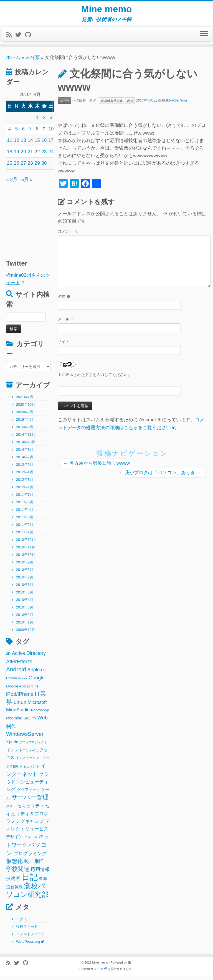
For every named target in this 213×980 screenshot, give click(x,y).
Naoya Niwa (178, 105)
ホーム (13, 62)
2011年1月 (25, 536)
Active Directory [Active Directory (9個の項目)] (29, 657)
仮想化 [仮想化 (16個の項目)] (14, 865)
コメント (68, 235)
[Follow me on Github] (30, 39)
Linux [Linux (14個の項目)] (20, 706)
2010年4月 (25, 604)
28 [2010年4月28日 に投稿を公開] (30, 167)
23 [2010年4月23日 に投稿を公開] (44, 156)
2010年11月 (26, 551)
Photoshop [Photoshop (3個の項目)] (40, 714)
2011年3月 (25, 521)
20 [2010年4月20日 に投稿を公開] (23, 156)
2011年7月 (25, 499)
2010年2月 (25, 619)
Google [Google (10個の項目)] (37, 682)
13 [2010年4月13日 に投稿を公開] (23, 144)
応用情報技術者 (112, 105)
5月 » (27, 184)
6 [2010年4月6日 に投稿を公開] (23, 133)
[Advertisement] (41, 222)
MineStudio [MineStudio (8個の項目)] (18, 714)
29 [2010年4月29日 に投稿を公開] (37, 167)
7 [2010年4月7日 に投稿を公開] (30, 133)
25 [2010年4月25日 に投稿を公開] (10, 167)
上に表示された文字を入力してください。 (95, 379)
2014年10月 (26, 446)
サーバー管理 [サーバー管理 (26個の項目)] (30, 801)
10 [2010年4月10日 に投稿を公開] (51, 133)
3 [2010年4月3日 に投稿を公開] (51, 122)
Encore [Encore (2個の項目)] (12, 682)
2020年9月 (25, 416)
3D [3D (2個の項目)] (8, 658)
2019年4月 (25, 424)
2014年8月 (25, 454)
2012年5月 (25, 469)
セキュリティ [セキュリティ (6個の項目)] (31, 810)
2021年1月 (25, 401)
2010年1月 (25, 626)
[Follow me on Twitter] (20, 39)
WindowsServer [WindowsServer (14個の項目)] (25, 738)
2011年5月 (25, 506)
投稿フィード (27, 931)
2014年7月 (25, 461)
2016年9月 (25, 431)
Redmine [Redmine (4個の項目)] (14, 722)
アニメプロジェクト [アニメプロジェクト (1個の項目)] (33, 746)
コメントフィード (31, 938)
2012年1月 (25, 491)
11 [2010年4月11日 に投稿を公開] (10, 144)
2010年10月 (26, 559)
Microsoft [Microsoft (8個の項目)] (37, 706)
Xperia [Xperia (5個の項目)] (12, 746)
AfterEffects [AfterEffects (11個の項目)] (19, 666)
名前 (64, 301)
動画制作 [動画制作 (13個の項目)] (35, 865)
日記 (130, 105)
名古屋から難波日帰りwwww (97, 467)
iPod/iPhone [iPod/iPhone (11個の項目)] (20, 698)
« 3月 (12, 184)
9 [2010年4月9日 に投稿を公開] (44, 133)
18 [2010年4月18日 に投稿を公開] (10, 156)
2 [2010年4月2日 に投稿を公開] (44, 122)
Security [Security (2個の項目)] (30, 722)
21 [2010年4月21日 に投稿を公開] (30, 156)
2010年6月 (25, 589)
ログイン (23, 923)
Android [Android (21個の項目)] (16, 673)
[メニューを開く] (204, 38)
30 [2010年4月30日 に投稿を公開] (44, 167)
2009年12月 (26, 634)
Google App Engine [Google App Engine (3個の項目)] (22, 690)
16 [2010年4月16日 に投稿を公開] (44, 144)
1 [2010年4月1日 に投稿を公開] (37, 122)
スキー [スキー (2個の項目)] (11, 810)
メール (66, 323)
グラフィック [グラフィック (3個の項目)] (29, 794)
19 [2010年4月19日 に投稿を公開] (17, 156)
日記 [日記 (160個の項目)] (30, 881)
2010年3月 (25, 611)
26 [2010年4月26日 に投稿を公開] (17, 167)
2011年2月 (25, 529)
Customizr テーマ (91, 973)
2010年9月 (25, 566)
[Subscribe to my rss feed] (11, 39)
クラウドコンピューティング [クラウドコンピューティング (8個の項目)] (27, 786)
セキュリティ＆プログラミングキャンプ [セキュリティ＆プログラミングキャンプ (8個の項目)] (28, 818)
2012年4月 (25, 476)
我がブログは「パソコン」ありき (163, 477)
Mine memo (106, 11)
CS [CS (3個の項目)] (44, 674)
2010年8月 (25, 574)
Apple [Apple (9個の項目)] (34, 674)
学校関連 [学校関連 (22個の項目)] (18, 873)
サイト (64, 346)
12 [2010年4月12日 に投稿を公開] (17, 144)
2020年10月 (26, 409)
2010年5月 (25, 596)
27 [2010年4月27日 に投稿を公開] (23, 167)
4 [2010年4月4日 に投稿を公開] (10, 133)
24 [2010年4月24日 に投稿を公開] (51, 156)
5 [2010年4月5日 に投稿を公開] (17, 133)
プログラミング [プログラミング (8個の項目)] (30, 858)
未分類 (33, 62)
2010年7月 (25, 581)
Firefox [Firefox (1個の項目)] (23, 682)
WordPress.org (28, 946)
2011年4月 (25, 514)
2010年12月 (26, 544)
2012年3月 (25, 484)
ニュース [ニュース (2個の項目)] (31, 841)
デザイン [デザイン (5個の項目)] (14, 841)
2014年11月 (26, 439)
